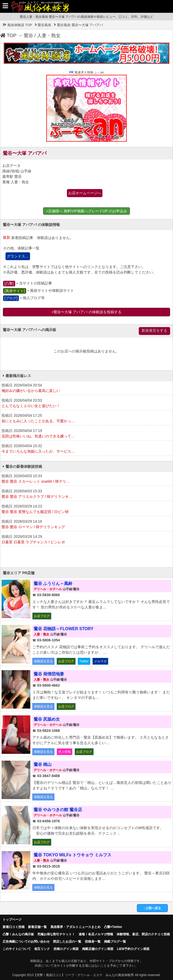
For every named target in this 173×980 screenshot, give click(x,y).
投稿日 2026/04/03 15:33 (86, 479)
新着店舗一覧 (37, 927)
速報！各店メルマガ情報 (96, 934)
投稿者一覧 (93, 942)
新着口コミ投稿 (14, 927)
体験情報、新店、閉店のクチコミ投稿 (143, 934)
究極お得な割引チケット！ (56, 934)
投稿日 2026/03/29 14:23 (86, 509)
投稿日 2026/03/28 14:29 (86, 540)
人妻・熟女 (49, 36)
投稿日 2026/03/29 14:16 (86, 525)
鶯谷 (28, 36)
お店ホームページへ (85, 193)
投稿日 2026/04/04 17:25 (86, 419)
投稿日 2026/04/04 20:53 (86, 403)
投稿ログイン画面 (66, 949)
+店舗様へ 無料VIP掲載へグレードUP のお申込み (86, 211)
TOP (8, 36)
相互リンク (42, 949)
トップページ (12, 920)
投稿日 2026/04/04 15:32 (86, 449)
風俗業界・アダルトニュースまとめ (76, 927)
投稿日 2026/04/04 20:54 (86, 388)
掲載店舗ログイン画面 (98, 949)
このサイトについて (17, 949)
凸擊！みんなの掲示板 (18, 934)
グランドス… (18, 256)
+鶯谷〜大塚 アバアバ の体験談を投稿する (86, 312)
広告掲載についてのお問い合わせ (26, 942)
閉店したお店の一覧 (67, 942)
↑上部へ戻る (152, 908)
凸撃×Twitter (113, 927)
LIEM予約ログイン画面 (133, 949)
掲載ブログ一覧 (115, 942)
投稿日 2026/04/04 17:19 (86, 434)
